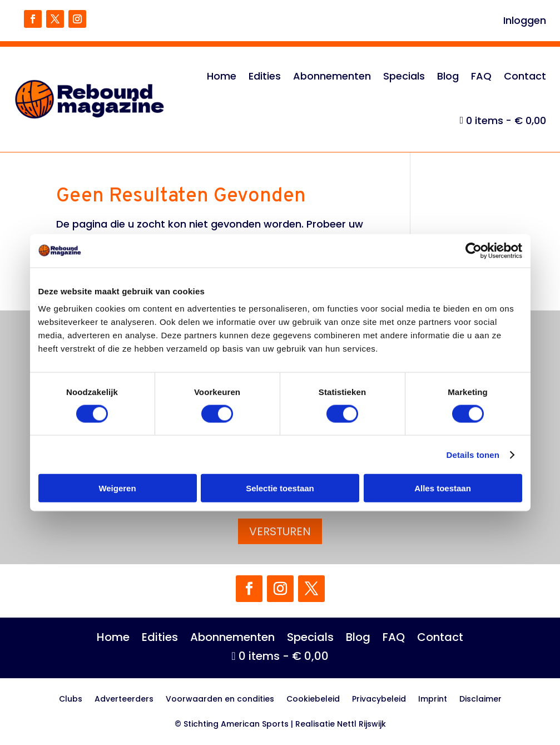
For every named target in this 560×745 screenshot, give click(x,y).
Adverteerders (124, 700)
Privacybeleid (379, 700)
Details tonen (473, 454)
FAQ (481, 76)
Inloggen (525, 22)
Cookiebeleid (313, 700)
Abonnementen (332, 76)
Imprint (433, 700)
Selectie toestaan (280, 488)
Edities (265, 76)
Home (222, 76)
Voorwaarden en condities (220, 700)
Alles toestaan (443, 488)
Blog (448, 76)
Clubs (71, 700)
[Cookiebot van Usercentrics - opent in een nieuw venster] (474, 250)
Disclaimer (480, 700)
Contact (525, 76)
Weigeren (117, 488)
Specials (404, 76)
